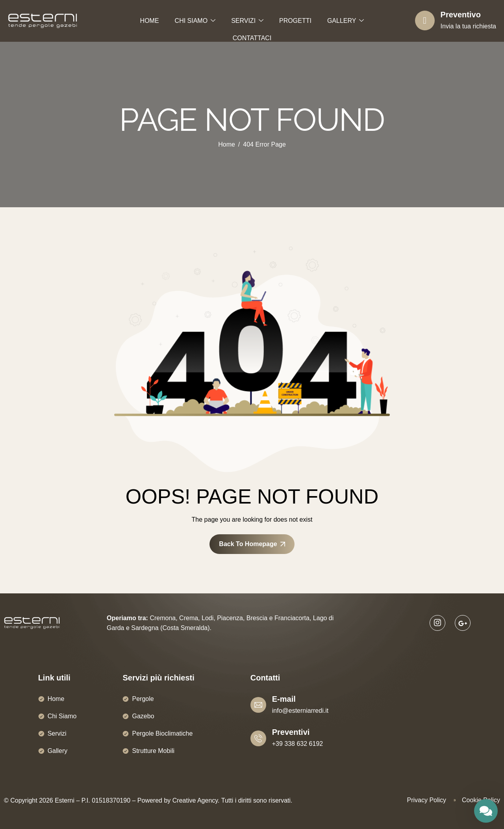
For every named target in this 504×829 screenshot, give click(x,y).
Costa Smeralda (185, 628)
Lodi (208, 618)
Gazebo (143, 716)
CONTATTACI (252, 38)
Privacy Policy (426, 800)
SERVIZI (247, 21)
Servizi (57, 733)
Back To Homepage (252, 544)
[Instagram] (437, 623)
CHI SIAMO (195, 21)
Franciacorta (292, 618)
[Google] (463, 623)
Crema (189, 618)
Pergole (143, 699)
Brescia (257, 618)
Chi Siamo (62, 716)
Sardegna (145, 628)
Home (56, 699)
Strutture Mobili (153, 751)
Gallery (58, 751)
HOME (150, 21)
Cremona (163, 618)
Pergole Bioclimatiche (162, 733)
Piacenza (230, 618)
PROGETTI (295, 21)
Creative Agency (195, 800)
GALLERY (346, 21)
